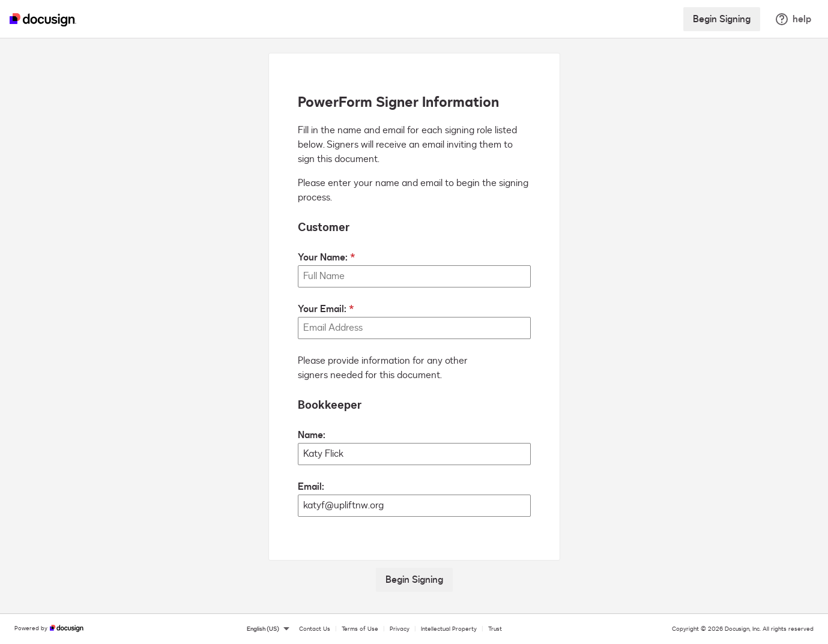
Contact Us (315, 629)
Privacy (400, 629)
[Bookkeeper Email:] (414, 506)
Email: (311, 487)
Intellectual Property (449, 629)
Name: (312, 435)
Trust (495, 629)
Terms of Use (360, 629)
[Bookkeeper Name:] (414, 454)
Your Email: (322, 309)
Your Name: (323, 257)
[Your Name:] (414, 276)
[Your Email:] (414, 328)
